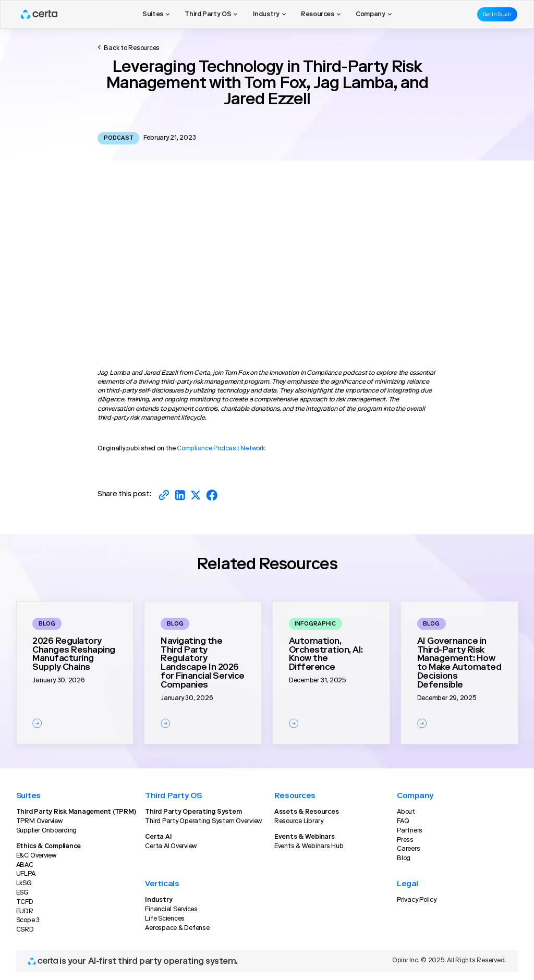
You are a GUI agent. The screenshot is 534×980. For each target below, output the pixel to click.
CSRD (25, 930)
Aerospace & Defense (177, 928)
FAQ (403, 822)
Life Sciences (165, 919)
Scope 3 (28, 921)
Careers (408, 849)
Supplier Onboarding (46, 831)
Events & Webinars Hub (309, 847)
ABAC (25, 865)
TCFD (25, 902)
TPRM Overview (39, 822)
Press (405, 840)
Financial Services (171, 910)
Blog (404, 859)
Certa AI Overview (171, 847)
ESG (22, 893)
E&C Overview (36, 856)
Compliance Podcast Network (221, 449)
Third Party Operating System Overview (203, 822)
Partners (410, 831)
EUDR (25, 912)
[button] (156, 14)
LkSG (24, 884)
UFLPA (26, 874)
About (406, 812)
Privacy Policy (417, 900)
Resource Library (299, 822)
